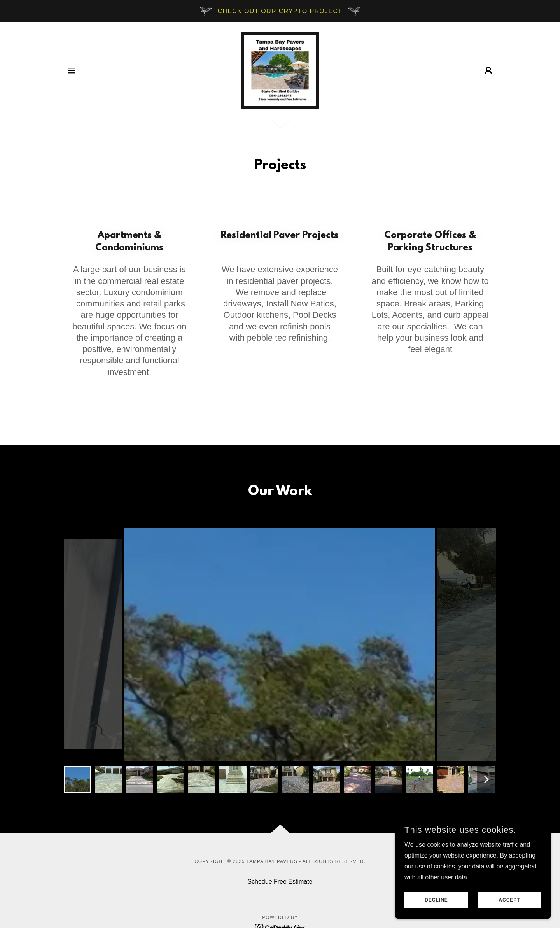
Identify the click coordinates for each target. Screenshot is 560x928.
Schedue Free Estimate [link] (280, 882)
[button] (72, 70)
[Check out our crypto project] (280, 11)
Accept (509, 900)
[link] (280, 70)
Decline (436, 900)
